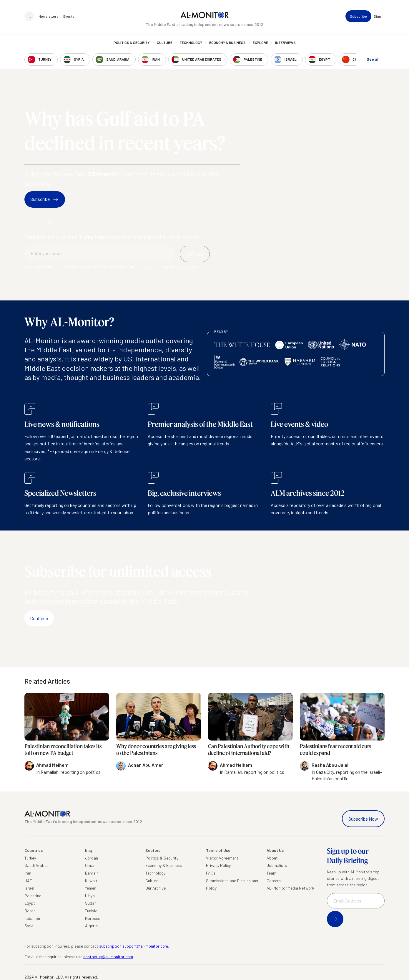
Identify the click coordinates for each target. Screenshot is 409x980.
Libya (90, 896)
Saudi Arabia (36, 865)
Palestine (33, 896)
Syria (29, 926)
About (272, 858)
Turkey (30, 858)
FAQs (211, 873)
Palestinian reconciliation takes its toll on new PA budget (63, 750)
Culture (165, 43)
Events (69, 16)
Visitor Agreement (222, 858)
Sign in (379, 16)
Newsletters (49, 16)
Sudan (91, 903)
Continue (39, 618)
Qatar (30, 911)
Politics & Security (132, 43)
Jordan (92, 858)
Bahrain (92, 873)
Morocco (93, 918)
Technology (191, 43)
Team (271, 873)
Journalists (277, 865)
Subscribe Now (363, 819)
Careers (274, 881)
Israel (29, 888)
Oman (90, 865)
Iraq (89, 850)
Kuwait (91, 881)
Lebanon (32, 918)
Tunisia (91, 911)
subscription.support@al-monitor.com (134, 946)
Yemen (91, 888)
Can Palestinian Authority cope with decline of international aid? (249, 750)
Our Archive (156, 888)
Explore (260, 43)
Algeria (91, 926)
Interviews (285, 43)
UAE (28, 881)
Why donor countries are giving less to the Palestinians (156, 750)
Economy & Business (227, 43)
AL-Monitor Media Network (290, 888)
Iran (28, 873)
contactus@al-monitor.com (108, 957)
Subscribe (358, 16)
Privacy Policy (218, 865)
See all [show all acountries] (373, 59)
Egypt (30, 903)
